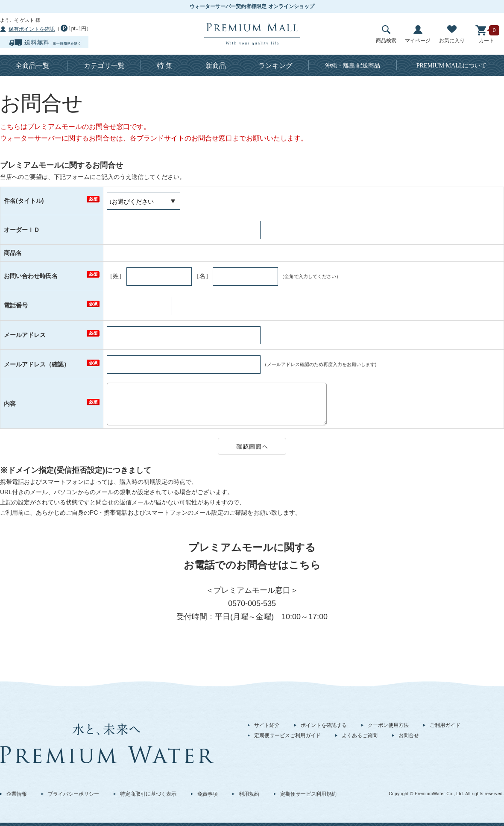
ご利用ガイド (445, 725)
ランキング (275, 66)
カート (486, 34)
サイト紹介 (267, 725)
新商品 (216, 66)
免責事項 (208, 794)
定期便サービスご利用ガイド (287, 735)
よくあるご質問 (360, 735)
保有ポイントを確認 (32, 29)
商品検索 (386, 34)
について (452, 66)
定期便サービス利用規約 (308, 794)
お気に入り (452, 34)
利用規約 (249, 794)
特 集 (165, 66)
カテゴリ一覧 (104, 66)
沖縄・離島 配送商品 (353, 66)
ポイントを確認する (324, 725)
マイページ (418, 34)
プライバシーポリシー (73, 794)
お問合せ (409, 735)
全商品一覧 (32, 66)
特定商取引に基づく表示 (148, 794)
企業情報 (17, 794)
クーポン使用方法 (388, 725)
